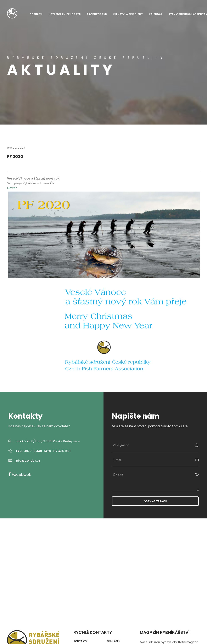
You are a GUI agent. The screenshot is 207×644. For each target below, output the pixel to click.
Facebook (21, 474)
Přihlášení (114, 641)
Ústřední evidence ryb (65, 14)
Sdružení (36, 14)
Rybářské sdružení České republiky (12, 13)
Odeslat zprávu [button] (155, 501)
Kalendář (156, 14)
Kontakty (80, 641)
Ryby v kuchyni (179, 14)
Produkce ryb (97, 14)
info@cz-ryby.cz (28, 461)
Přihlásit (192, 14)
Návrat (12, 188)
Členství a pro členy (128, 14)
